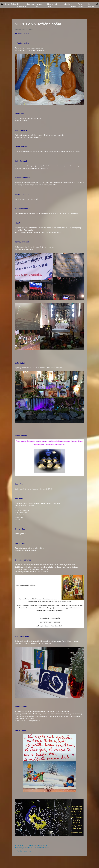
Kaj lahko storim (39, 5)
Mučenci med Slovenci (52, 5)
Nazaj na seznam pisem (24, 851)
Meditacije (66, 4)
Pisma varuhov (81, 5)
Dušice (13, 4)
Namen (7, 4)
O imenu (73, 5)
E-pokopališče (21, 5)
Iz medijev (91, 5)
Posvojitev (31, 4)
